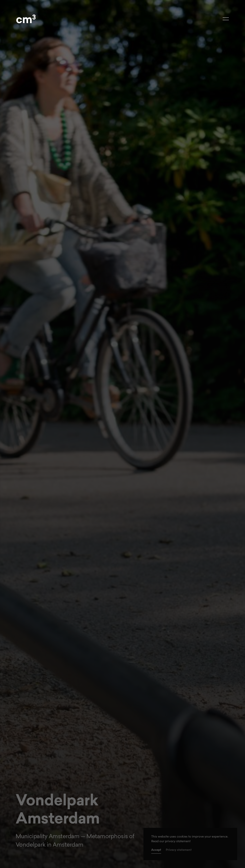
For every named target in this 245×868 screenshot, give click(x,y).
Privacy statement (179, 850)
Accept (156, 850)
